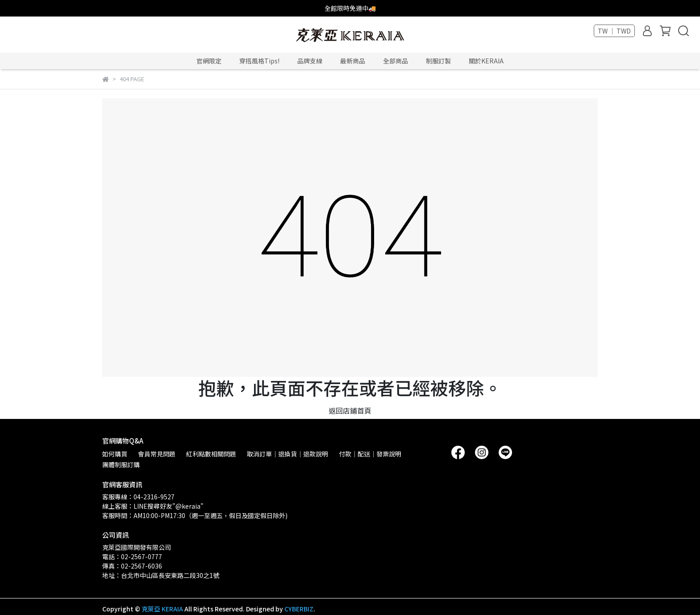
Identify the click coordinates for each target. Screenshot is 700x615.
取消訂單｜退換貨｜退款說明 (287, 454)
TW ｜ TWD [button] (614, 31)
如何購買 (115, 454)
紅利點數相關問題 (211, 454)
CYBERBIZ (299, 609)
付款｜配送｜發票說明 (370, 454)
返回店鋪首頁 (350, 410)
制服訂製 (438, 61)
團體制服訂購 (121, 464)
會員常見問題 (157, 454)
